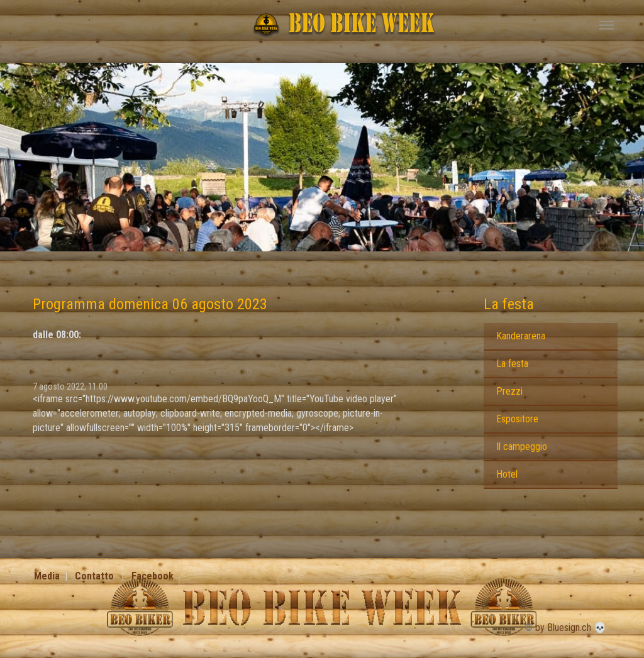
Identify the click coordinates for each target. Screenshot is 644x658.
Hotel (507, 474)
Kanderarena (521, 336)
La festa (509, 304)
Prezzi (509, 391)
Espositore (517, 419)
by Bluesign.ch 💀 (571, 628)
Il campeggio (522, 447)
